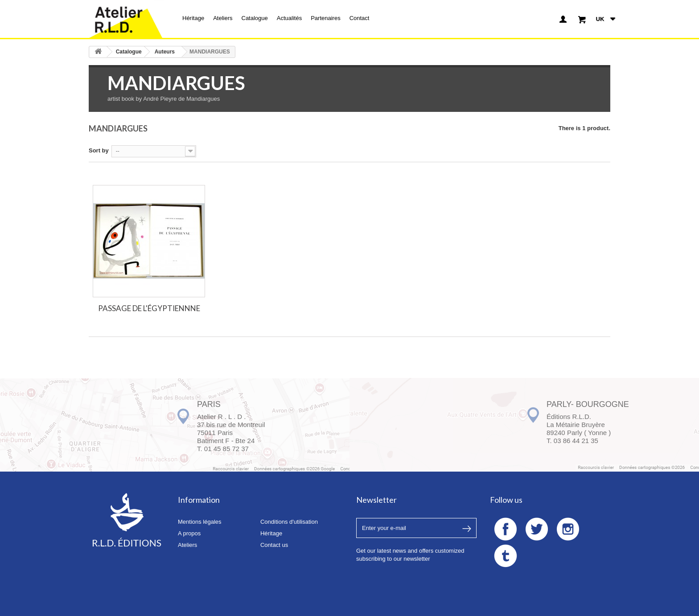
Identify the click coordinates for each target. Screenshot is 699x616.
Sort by (99, 150)
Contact (360, 18)
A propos (189, 533)
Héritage (193, 18)
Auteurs (165, 52)
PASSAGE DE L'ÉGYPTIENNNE (149, 308)
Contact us (274, 545)
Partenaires (325, 18)
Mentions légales (200, 522)
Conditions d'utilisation (289, 522)
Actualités (289, 18)
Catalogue (255, 18)
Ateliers (223, 18)
